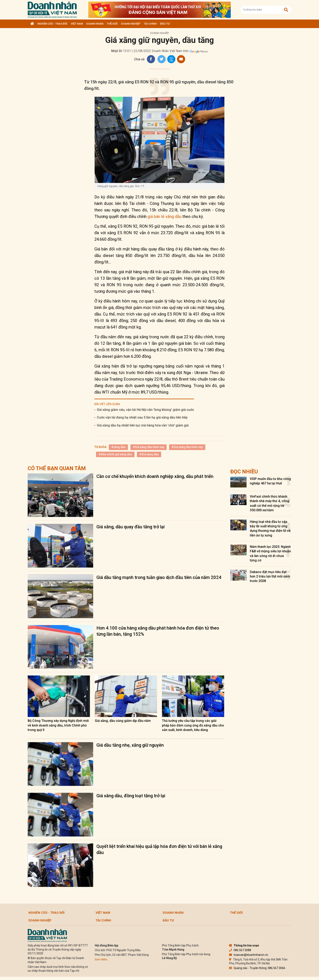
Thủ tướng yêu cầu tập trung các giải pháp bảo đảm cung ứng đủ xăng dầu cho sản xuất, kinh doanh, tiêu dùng (193, 725)
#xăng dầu (118, 447)
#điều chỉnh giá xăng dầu (115, 454)
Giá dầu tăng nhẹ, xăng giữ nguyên (130, 745)
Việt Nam (77, 24)
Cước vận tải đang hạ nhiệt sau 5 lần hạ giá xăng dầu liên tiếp (142, 417)
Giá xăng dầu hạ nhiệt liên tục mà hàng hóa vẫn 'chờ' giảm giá (143, 425)
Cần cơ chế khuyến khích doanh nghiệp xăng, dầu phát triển (155, 476)
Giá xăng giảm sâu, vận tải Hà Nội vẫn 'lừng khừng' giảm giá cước (145, 410)
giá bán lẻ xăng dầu (164, 216)
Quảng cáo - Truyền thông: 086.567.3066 (257, 968)
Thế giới (112, 24)
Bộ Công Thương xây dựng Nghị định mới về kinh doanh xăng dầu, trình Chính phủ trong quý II (58, 725)
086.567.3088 (240, 950)
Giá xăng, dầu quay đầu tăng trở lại (131, 527)
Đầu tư (165, 24)
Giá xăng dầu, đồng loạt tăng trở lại (131, 796)
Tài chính (150, 24)
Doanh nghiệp (131, 24)
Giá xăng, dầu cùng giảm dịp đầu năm (123, 721)
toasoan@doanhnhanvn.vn (249, 955)
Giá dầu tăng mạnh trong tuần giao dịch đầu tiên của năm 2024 (159, 577)
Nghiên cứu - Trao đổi (52, 24)
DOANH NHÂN (95, 24)
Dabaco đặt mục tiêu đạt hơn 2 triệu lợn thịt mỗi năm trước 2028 (270, 576)
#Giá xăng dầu (149, 454)
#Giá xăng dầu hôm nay (149, 447)
